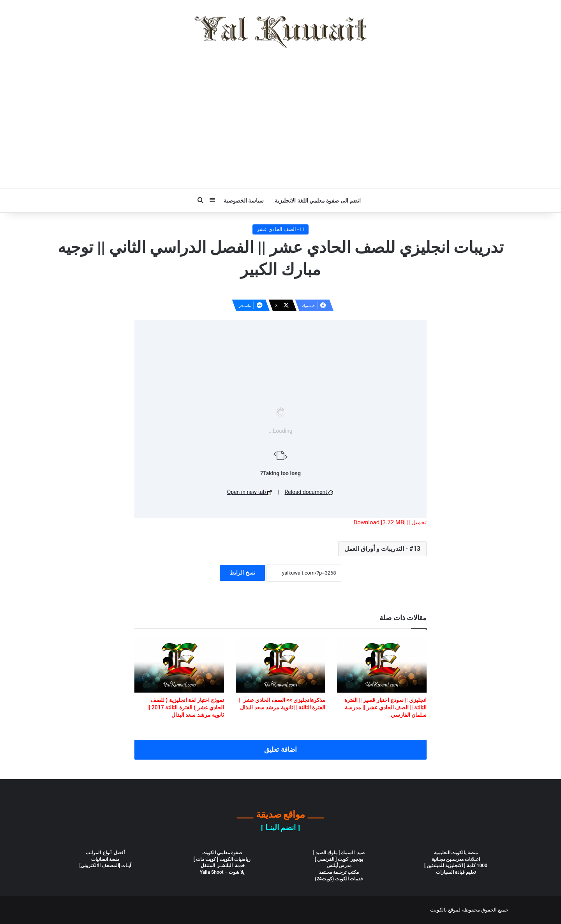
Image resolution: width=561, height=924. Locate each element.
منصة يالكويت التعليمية (456, 853)
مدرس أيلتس (339, 866)
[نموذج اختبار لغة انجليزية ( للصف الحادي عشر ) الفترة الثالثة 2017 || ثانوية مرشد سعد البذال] (179, 665)
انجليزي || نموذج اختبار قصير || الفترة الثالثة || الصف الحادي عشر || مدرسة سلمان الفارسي (385, 707)
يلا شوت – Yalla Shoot (222, 872)
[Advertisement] (280, 118)
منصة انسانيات (105, 859)
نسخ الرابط (242, 573)
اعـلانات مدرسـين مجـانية (456, 859)
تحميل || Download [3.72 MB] (390, 522)
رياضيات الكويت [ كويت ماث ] (222, 859)
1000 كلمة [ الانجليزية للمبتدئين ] (456, 866)
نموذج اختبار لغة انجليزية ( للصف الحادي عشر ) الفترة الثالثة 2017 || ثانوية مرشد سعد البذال (186, 707)
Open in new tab (250, 492)
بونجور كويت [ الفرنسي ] (339, 859)
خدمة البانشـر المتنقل (222, 866)
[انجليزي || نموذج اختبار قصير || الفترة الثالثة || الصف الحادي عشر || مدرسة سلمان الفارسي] (382, 665)
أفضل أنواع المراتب (105, 853)
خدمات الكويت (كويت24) (339, 879)
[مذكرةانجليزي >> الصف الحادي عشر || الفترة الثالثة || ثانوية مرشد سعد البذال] (280, 665)
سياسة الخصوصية (244, 201)
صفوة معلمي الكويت (222, 853)
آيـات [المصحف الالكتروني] (105, 866)
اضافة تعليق (280, 749)
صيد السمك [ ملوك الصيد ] (339, 853)
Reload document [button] (309, 492)
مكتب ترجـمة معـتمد (339, 872)
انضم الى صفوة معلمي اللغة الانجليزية (318, 201)
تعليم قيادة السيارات (456, 872)
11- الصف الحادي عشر (281, 229)
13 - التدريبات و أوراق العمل (382, 549)
